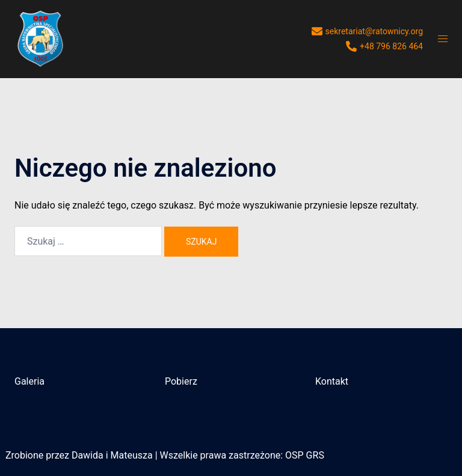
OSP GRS (305, 455)
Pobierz (181, 381)
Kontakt (332, 381)
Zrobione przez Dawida (54, 455)
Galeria (29, 381)
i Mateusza (129, 455)
